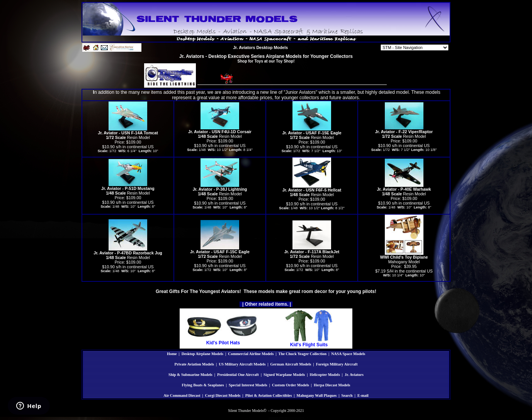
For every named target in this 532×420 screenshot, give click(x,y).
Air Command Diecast (182, 395)
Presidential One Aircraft (238, 375)
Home (172, 354)
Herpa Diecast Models (332, 385)
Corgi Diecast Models (223, 395)
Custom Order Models (291, 385)
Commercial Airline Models (251, 354)
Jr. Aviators (354, 375)
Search (347, 395)
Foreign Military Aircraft (337, 364)
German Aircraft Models (291, 364)
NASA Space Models (348, 354)
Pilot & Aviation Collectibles (269, 395)
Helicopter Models (325, 375)
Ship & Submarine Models (190, 375)
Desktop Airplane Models (202, 354)
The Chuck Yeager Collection (302, 354)
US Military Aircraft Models (242, 364)
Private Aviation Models (194, 364)
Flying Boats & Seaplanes (203, 385)
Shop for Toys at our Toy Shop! (266, 61)
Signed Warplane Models (284, 375)
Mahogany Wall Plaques (316, 395)
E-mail (363, 395)
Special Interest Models (248, 385)
